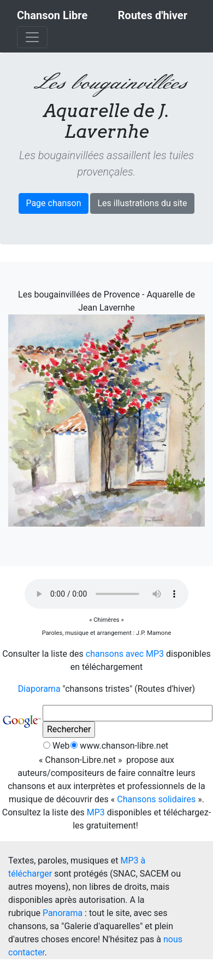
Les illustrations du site (142, 203)
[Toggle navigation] (32, 37)
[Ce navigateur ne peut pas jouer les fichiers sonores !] (106, 594)
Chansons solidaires (156, 799)
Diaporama (39, 689)
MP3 (96, 812)
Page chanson (53, 203)
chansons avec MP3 (125, 654)
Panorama (63, 913)
